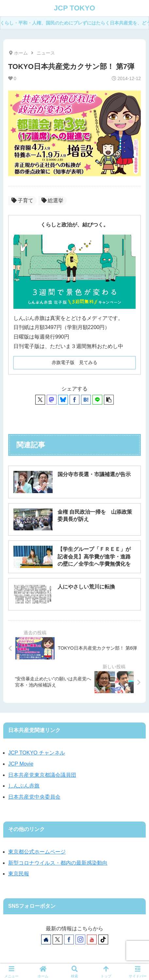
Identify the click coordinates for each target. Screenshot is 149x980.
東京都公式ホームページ (37, 852)
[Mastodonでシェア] (52, 400)
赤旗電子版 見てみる (74, 362)
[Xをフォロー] (58, 939)
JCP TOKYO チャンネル (37, 753)
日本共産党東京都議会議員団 (42, 775)
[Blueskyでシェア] (63, 400)
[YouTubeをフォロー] (92, 939)
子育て (22, 200)
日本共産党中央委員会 (34, 797)
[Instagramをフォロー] (80, 939)
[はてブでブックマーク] (86, 400)
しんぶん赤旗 (24, 786)
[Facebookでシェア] (74, 400)
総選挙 (52, 200)
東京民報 (19, 874)
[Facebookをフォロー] (69, 939)
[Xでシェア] (40, 400)
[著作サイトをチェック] (46, 939)
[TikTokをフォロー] (103, 939)
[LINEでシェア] (97, 400)
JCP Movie (21, 764)
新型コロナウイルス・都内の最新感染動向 (58, 863)
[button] (109, 400)
